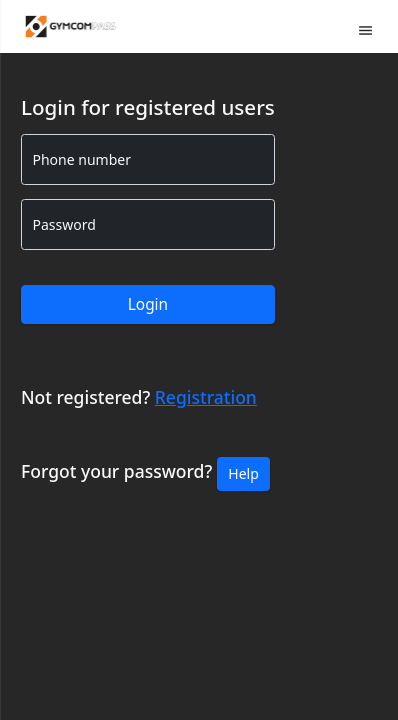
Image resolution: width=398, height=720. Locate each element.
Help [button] (243, 473)
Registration (206, 397)
